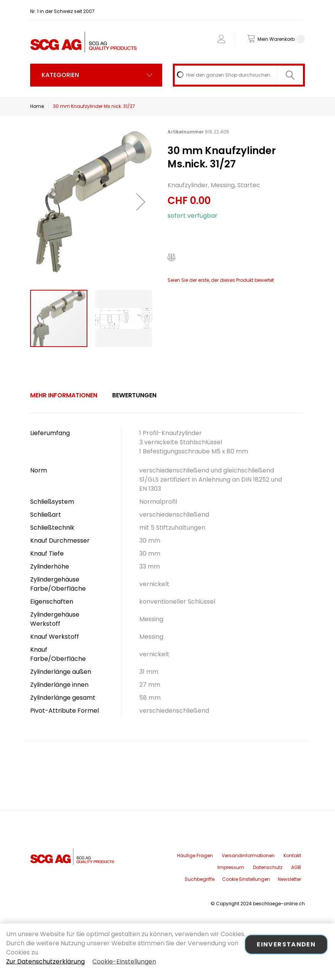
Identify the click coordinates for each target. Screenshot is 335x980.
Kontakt (292, 855)
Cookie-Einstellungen (124, 962)
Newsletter (289, 879)
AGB (296, 867)
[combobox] (239, 75)
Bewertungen (134, 395)
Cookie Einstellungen (246, 879)
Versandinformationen (248, 855)
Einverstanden (286, 944)
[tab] (64, 395)
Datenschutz (268, 867)
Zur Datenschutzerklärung (45, 962)
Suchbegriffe (200, 879)
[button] (141, 202)
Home (37, 106)
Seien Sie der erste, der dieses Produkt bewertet (221, 280)
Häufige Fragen (195, 855)
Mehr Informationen (64, 395)
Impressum (231, 867)
